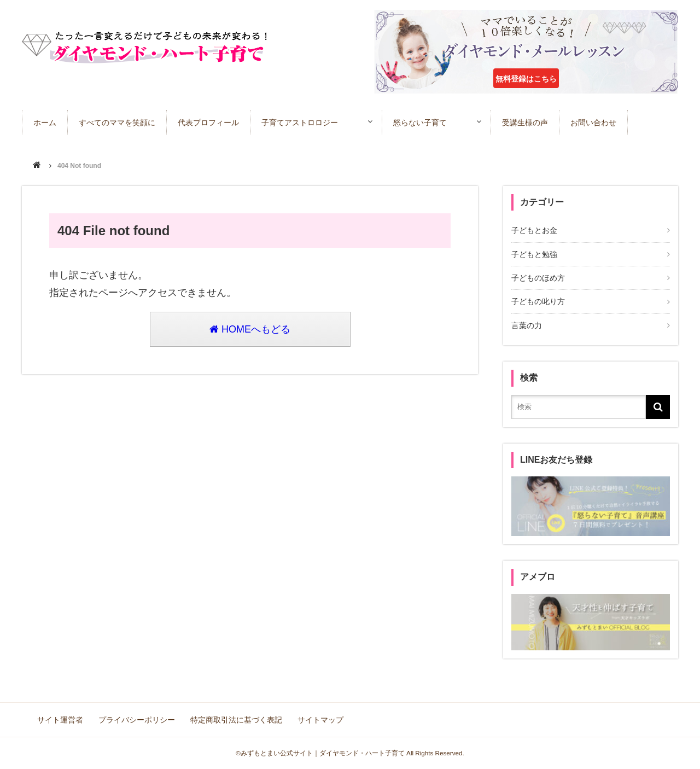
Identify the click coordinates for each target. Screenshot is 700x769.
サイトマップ (320, 720)
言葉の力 (527, 325)
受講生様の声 (525, 123)
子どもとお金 (534, 230)
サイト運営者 (60, 720)
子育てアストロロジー (300, 123)
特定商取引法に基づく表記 (236, 720)
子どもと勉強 (534, 254)
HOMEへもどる (250, 329)
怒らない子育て (420, 123)
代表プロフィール (208, 123)
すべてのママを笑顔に (117, 123)
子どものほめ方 (538, 278)
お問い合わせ (593, 123)
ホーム (45, 123)
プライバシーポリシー (137, 720)
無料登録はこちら (526, 79)
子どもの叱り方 (538, 301)
